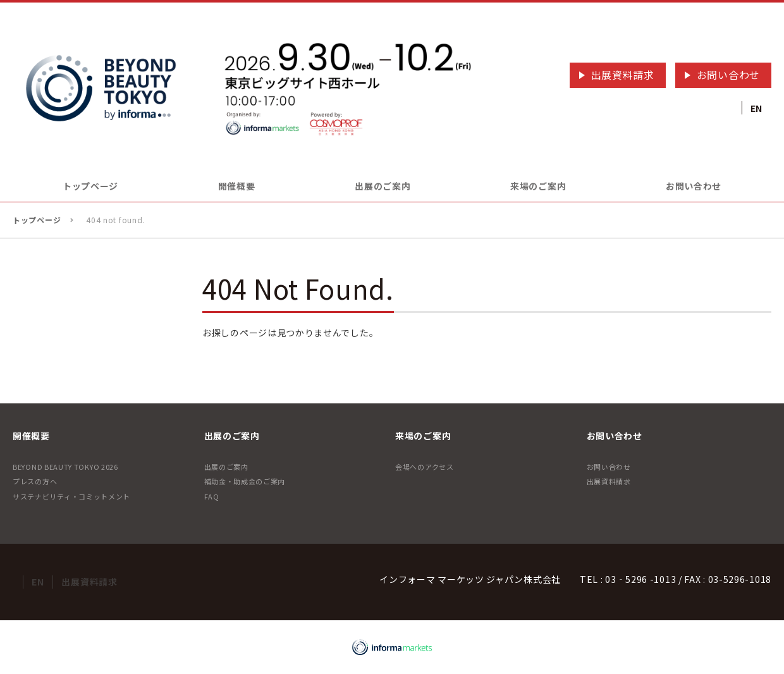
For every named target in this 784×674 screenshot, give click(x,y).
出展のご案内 (226, 467)
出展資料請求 (623, 75)
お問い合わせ (728, 75)
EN (756, 108)
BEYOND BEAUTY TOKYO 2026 (65, 467)
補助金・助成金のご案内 (245, 481)
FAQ (212, 496)
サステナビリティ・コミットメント (71, 496)
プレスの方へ (35, 481)
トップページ (90, 186)
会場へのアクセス (425, 467)
